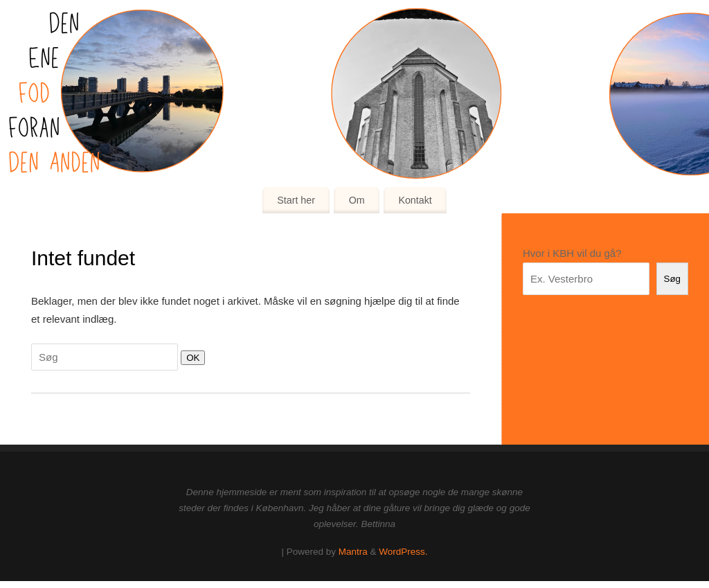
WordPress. (403, 552)
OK (190, 357)
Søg (672, 279)
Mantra (353, 552)
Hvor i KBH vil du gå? (572, 253)
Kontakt (415, 200)
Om (357, 200)
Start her (296, 200)
